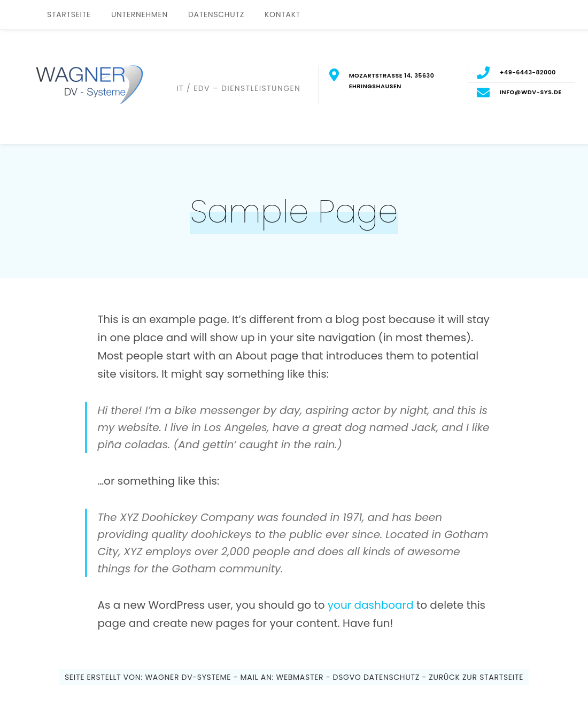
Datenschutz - (395, 677)
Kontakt (283, 14)
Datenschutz (216, 14)
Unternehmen (140, 14)
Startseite (69, 14)
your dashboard (371, 605)
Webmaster (300, 677)
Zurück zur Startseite (475, 677)
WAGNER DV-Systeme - (192, 677)
